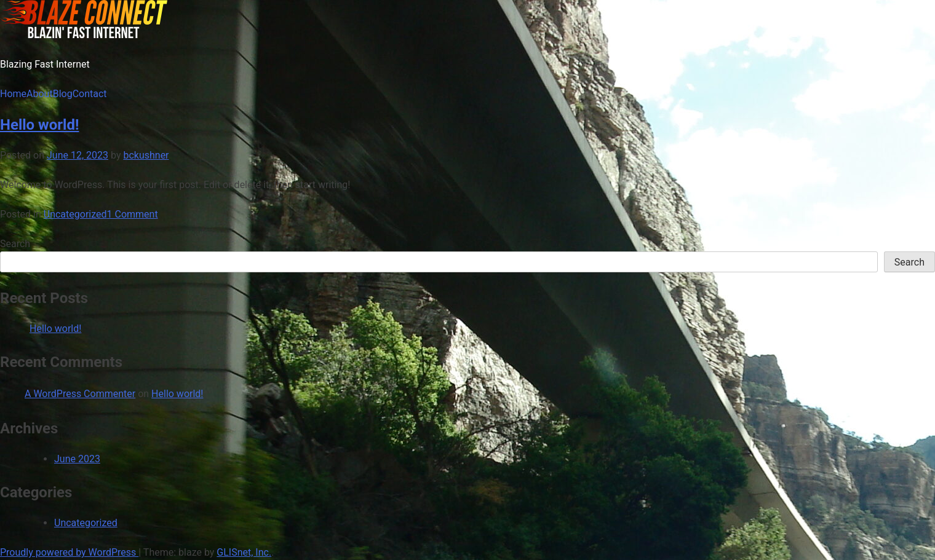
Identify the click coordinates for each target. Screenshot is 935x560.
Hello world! (39, 125)
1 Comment (133, 214)
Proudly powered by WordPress (69, 552)
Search (15, 244)
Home (13, 94)
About (40, 94)
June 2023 (77, 459)
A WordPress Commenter (80, 394)
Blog (63, 94)
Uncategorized (75, 214)
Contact (90, 94)
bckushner (146, 155)
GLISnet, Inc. (244, 552)
